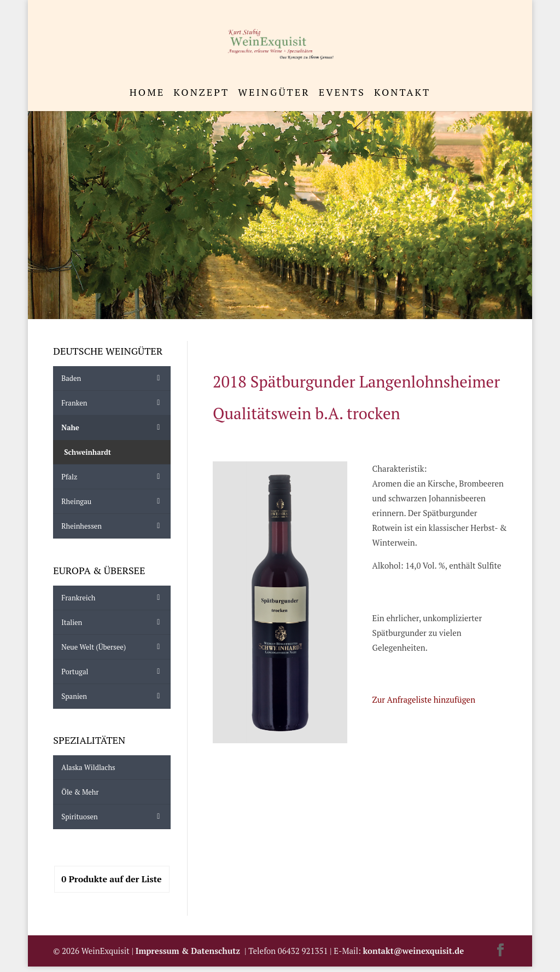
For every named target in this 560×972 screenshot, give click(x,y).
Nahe (113, 427)
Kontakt (402, 93)
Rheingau (113, 501)
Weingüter (274, 93)
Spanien (113, 696)
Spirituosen (113, 817)
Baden (113, 378)
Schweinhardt (87, 452)
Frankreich (113, 598)
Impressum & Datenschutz (190, 951)
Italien (113, 622)
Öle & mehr (80, 792)
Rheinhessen (113, 526)
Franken (113, 403)
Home (147, 93)
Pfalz (113, 477)
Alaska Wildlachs (88, 767)
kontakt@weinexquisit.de (414, 951)
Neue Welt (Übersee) (113, 647)
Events (342, 93)
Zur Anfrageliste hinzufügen (424, 699)
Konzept (201, 93)
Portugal (113, 672)
